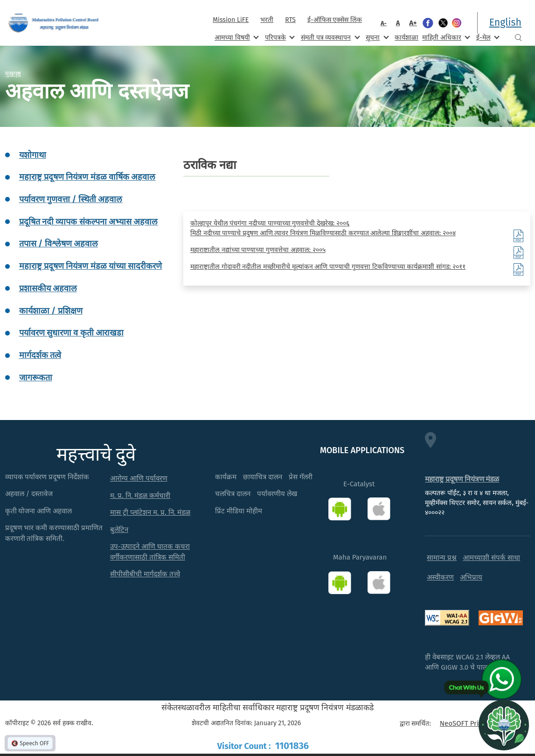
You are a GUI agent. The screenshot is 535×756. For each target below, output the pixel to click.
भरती (267, 20)
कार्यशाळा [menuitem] (406, 38)
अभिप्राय (471, 577)
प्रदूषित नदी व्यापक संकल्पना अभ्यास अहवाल (89, 222)
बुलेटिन (119, 530)
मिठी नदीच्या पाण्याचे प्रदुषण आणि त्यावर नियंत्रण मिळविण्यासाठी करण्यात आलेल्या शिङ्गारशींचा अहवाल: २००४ (323, 233)
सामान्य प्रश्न (442, 558)
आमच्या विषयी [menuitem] (236, 37)
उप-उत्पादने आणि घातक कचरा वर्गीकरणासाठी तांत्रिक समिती (150, 552)
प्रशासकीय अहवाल (48, 288)
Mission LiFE (231, 20)
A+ (413, 23)
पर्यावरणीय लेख (277, 494)
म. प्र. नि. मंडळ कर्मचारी (140, 496)
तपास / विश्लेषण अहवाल (59, 244)
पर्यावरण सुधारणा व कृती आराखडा (72, 333)
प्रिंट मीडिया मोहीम (239, 511)
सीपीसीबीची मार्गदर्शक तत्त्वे (145, 574)
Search (518, 38)
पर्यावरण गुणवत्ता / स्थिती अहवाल (71, 199)
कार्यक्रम (226, 477)
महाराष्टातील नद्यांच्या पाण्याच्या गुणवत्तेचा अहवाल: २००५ (258, 250)
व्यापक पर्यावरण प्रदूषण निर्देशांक (47, 477)
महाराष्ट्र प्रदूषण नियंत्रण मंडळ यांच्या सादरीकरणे (91, 266)
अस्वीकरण (440, 577)
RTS (290, 20)
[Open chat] (504, 725)
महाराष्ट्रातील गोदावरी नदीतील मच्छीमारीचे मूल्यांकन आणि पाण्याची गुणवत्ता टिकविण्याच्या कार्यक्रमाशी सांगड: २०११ (328, 267)
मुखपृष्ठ (13, 73)
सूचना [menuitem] (376, 37)
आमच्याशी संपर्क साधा (491, 558)
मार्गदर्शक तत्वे (40, 355)
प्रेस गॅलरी (301, 477)
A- (384, 23)
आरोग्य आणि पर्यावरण (139, 478)
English (505, 22)
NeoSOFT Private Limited (479, 723)
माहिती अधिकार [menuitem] (445, 37)
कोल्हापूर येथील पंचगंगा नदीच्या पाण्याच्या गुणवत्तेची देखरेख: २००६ (270, 223)
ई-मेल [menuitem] (487, 37)
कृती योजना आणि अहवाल (39, 511)
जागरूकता (36, 378)
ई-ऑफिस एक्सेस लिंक (335, 20)
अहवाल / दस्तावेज (29, 494)
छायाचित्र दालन (263, 477)
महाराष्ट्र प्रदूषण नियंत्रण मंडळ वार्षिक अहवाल (87, 177)
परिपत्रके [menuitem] (279, 37)
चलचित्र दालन (233, 494)
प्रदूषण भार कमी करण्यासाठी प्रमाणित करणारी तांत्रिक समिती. (54, 533)
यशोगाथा (33, 155)
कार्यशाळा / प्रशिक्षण (51, 311)
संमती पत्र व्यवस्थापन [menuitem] (330, 37)
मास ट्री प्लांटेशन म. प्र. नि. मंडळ (150, 512)
